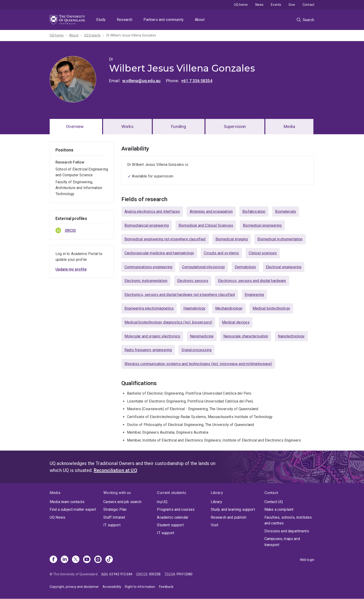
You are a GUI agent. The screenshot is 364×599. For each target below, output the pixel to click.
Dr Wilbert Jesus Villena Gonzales (131, 35)
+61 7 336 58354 (197, 81)
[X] (76, 560)
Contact (308, 5)
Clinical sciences (263, 253)
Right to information (140, 587)
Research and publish (229, 517)
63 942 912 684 (121, 574)
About (200, 20)
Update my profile (71, 269)
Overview (75, 126)
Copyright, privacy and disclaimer (74, 587)
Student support (170, 525)
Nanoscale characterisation (246, 336)
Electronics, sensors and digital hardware (252, 281)
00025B (155, 574)
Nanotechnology (291, 336)
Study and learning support (233, 509)
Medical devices (236, 322)
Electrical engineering (284, 267)
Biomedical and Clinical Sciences (206, 225)
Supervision (235, 126)
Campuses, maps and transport (282, 542)
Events (276, 5)
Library (216, 502)
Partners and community (164, 20)
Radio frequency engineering (148, 350)
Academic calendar (173, 517)
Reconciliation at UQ (115, 470)
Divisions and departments (287, 531)
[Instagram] (98, 560)
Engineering (254, 295)
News (260, 5)
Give (292, 5)
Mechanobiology (229, 308)
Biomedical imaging (232, 239)
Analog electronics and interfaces (152, 211)
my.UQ (162, 502)
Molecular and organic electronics (152, 336)
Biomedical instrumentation (280, 239)
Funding (179, 126)
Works (127, 126)
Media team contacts (67, 502)
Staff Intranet (114, 517)
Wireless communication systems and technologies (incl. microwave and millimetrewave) (198, 364)
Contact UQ (274, 502)
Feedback (166, 587)
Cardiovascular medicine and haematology (159, 253)
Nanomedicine (202, 336)
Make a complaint (279, 509)
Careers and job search (122, 502)
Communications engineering (148, 267)
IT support (112, 525)
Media (289, 126)
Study (101, 20)
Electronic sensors (193, 281)
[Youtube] (87, 560)
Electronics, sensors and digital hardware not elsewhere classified (180, 295)
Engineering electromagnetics (149, 308)
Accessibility (112, 587)
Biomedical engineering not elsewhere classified (165, 239)
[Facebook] (53, 560)
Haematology (194, 308)
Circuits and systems (221, 253)
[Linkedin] (65, 560)
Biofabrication (254, 211)
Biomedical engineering (262, 225)
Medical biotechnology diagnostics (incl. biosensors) (168, 322)
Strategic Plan (115, 509)
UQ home (241, 5)
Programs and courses (176, 509)
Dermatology (245, 267)
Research (125, 20)
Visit (215, 525)
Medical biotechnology (271, 308)
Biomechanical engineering (147, 225)
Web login (307, 560)
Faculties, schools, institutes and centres (288, 520)
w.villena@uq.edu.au (141, 81)
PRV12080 (185, 574)
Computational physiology (203, 267)
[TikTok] (109, 560)
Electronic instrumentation (146, 281)
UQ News (57, 517)
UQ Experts (92, 35)
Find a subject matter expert (73, 509)
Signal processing (197, 350)
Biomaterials (286, 211)
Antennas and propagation (211, 211)
